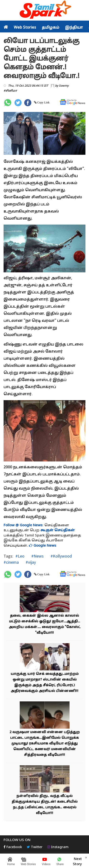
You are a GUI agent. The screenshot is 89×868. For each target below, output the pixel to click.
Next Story (77, 861)
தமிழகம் (51, 28)
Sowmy (64, 86)
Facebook (13, 847)
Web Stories (25, 28)
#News (37, 556)
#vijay (30, 562)
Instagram (58, 847)
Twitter (35, 847)
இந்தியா (74, 28)
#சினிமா (10, 91)
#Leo (20, 556)
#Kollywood (61, 556)
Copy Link (43, 102)
